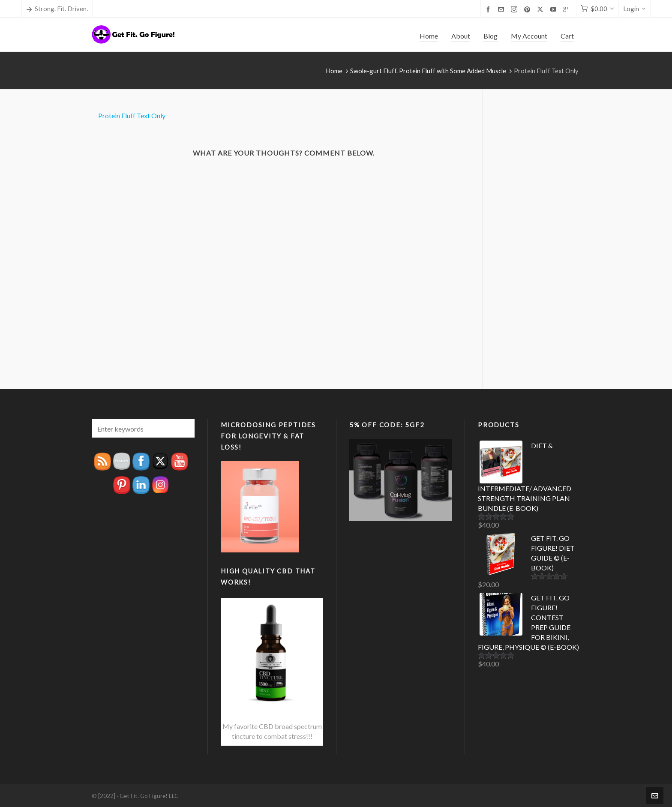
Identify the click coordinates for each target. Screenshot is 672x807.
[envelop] (502, 9)
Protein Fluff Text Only (132, 115)
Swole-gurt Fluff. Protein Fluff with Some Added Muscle (428, 71)
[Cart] (597, 9)
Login (634, 9)
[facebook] (489, 9)
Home (334, 71)
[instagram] (515, 9)
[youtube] (555, 9)
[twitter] (541, 9)
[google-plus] (567, 9)
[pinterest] (528, 9)
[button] (184, 428)
